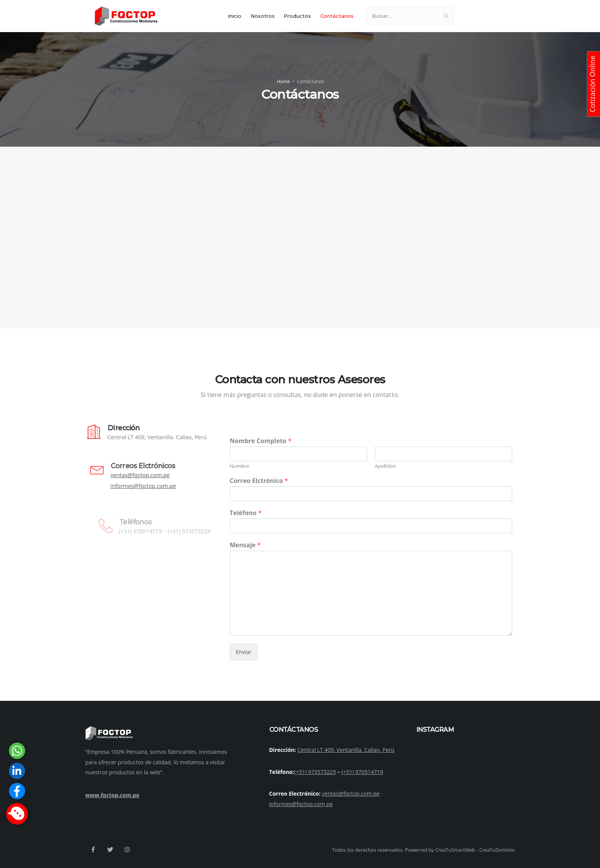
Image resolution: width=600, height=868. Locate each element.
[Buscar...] (403, 16)
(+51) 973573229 (315, 772)
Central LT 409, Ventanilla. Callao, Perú (346, 750)
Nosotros (263, 16)
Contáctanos (337, 16)
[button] (17, 814)
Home (284, 81)
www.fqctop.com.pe (113, 795)
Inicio (235, 16)
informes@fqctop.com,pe (301, 804)
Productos (297, 16)
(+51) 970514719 (362, 772)
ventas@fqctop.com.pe (351, 794)
